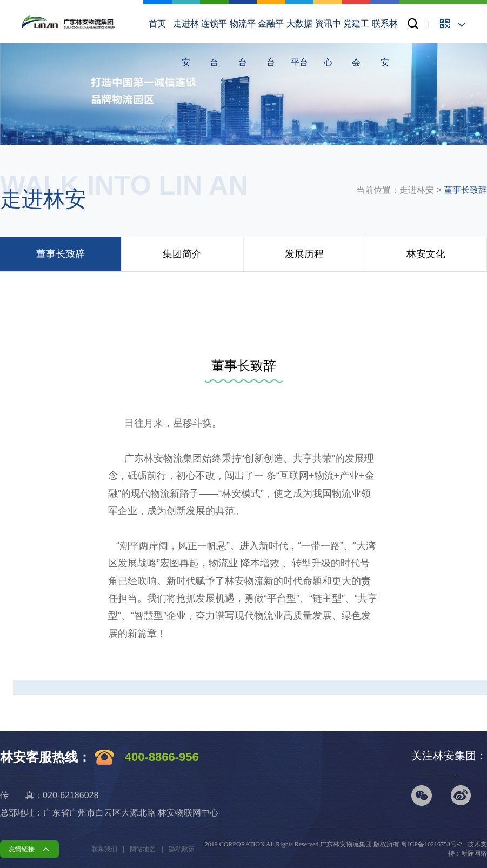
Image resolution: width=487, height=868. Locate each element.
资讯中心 (328, 6)
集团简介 (182, 254)
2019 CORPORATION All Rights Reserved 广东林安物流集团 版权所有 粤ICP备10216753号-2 (333, 844)
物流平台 (243, 6)
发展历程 (304, 254)
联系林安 (385, 6)
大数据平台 (300, 6)
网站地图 (143, 849)
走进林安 (186, 6)
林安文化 (426, 254)
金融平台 (271, 6)
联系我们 (104, 849)
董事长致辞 (465, 190)
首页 (158, 6)
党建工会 (356, 6)
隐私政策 (182, 849)
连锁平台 (214, 6)
